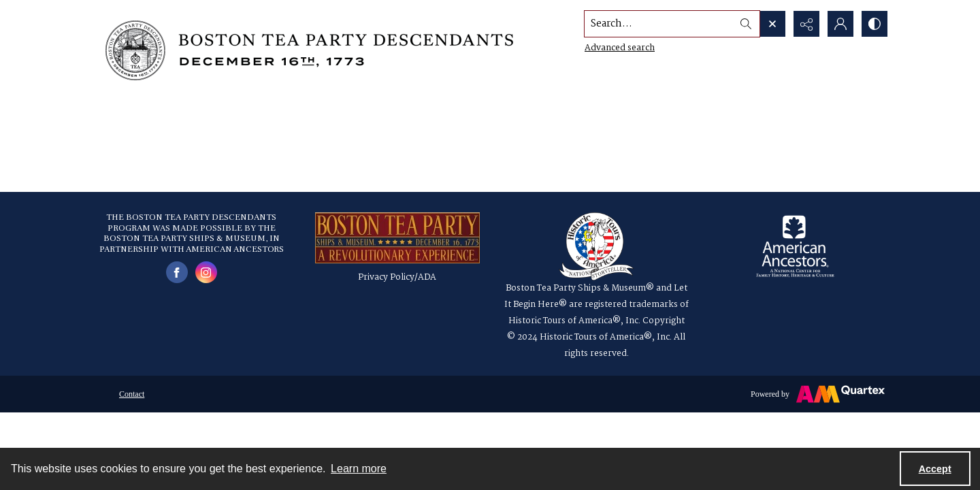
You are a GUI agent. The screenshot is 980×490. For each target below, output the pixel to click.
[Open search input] (772, 24)
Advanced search (620, 48)
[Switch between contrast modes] (875, 24)
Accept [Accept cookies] (935, 469)
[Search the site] (659, 24)
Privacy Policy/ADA (397, 277)
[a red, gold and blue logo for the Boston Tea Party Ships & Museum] (397, 238)
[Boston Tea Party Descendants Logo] (309, 50)
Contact (132, 394)
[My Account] (840, 24)
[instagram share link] (206, 272)
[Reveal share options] (806, 24)
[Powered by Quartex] (818, 394)
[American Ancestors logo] (795, 246)
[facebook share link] (177, 272)
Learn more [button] (359, 469)
